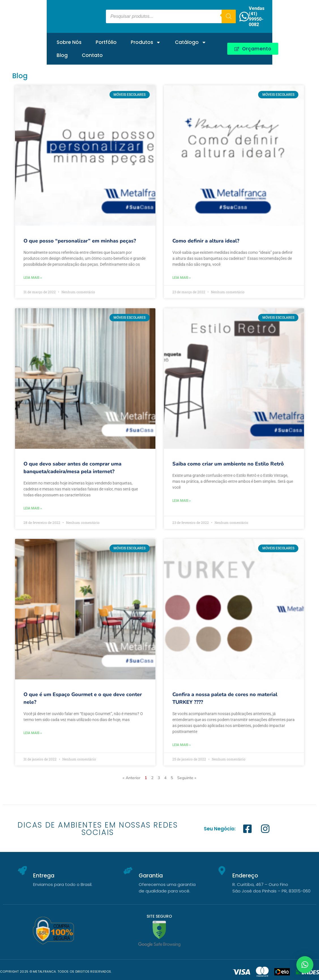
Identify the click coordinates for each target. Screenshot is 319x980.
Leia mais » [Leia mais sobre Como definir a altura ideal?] (182, 278)
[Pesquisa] (253, 15)
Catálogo (144, 40)
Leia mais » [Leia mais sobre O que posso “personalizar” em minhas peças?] (33, 278)
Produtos (99, 40)
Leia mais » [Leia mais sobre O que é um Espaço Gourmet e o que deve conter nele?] (33, 733)
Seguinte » (187, 778)
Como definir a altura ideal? (206, 241)
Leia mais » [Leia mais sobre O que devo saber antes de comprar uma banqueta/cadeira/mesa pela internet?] (33, 508)
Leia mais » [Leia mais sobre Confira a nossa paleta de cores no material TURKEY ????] (182, 745)
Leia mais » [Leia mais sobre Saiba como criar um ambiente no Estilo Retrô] (182, 501)
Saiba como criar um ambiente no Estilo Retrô (228, 464)
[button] (305, 965)
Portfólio (59, 40)
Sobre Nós (22, 40)
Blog (179, 40)
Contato (209, 40)
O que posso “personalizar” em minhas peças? (80, 241)
